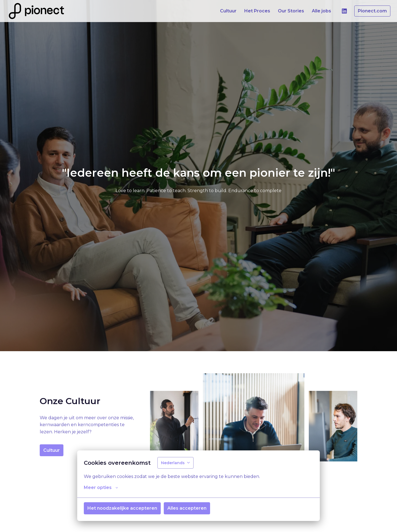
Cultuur (228, 11)
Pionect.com (372, 11)
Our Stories (291, 11)
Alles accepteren (187, 508)
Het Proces (257, 11)
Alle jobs (321, 11)
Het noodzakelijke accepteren (122, 508)
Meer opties (101, 488)
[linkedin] (344, 11)
